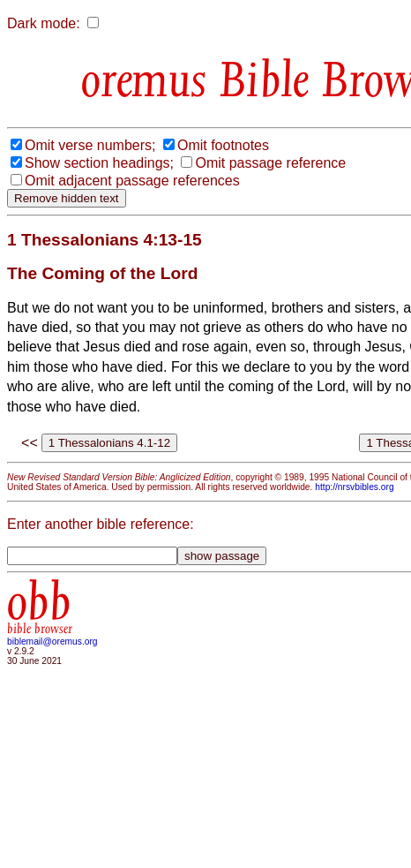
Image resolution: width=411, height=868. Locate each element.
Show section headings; (99, 163)
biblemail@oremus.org (52, 642)
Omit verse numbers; (90, 145)
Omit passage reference (270, 163)
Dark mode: (44, 23)
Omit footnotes (223, 145)
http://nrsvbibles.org (354, 487)
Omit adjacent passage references (132, 181)
